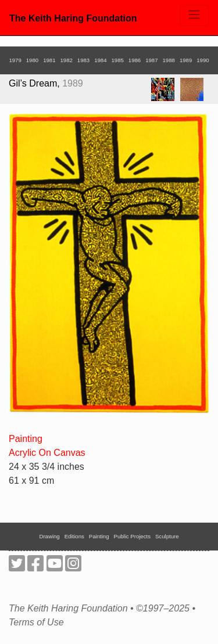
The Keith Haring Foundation (73, 18)
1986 (135, 60)
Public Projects (132, 536)
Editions (74, 536)
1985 (118, 60)
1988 (169, 60)
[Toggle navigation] (194, 15)
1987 (151, 60)
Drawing (50, 536)
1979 (15, 60)
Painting (26, 439)
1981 (49, 60)
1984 (100, 60)
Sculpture (167, 536)
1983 (83, 60)
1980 (32, 60)
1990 (203, 60)
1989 (186, 60)
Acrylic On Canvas (47, 453)
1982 (66, 60)
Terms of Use (36, 623)
